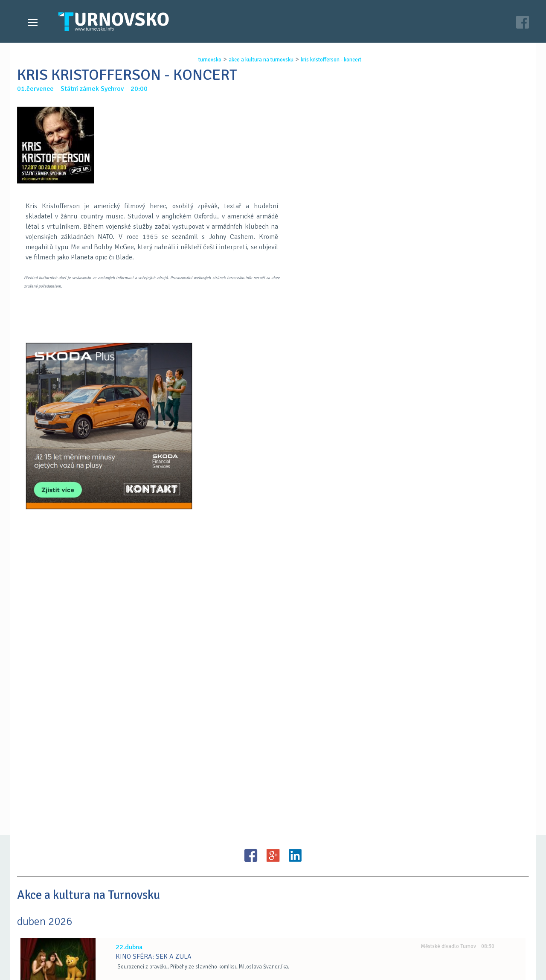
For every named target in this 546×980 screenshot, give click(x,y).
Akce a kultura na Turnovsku (74, 945)
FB (251, 612)
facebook (376, 945)
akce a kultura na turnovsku (258, 60)
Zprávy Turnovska (58, 928)
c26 (380, 963)
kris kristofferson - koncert (328, 60)
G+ (273, 612)
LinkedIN (295, 612)
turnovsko (207, 60)
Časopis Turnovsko (230, 928)
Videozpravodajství (61, 936)
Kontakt (215, 936)
